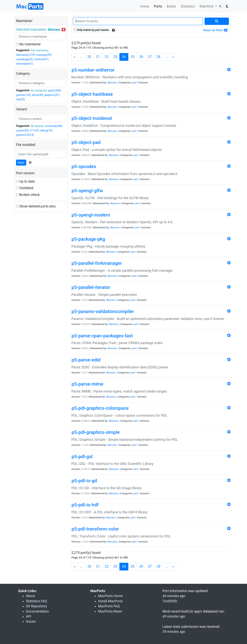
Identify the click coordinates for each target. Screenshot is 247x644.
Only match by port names (91, 30)
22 (107, 57)
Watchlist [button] (207, 6)
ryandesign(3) (25, 59)
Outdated (25, 188)
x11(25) (35, 130)
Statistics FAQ (36, 601)
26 (141, 57)
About (30, 596)
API (28, 616)
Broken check (28, 195)
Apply (21, 162)
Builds (171, 6)
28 (158, 57)
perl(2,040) (55, 91)
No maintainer (28, 44)
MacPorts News (110, 611)
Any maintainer (40, 50)
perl (134, 83)
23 (115, 57)
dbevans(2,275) (25, 55)
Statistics (188, 6)
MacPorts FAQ (109, 606)
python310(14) (25, 135)
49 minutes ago (174, 616)
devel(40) (38, 95)
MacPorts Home (110, 596)
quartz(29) (22, 130)
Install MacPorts (110, 601)
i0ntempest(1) (25, 64)
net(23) (21, 99)
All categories (39, 91)
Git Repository (36, 606)
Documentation (37, 611)
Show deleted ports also (36, 206)
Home (145, 6)
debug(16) (46, 130)
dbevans (112, 83)
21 (98, 57)
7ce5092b (170, 601)
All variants (37, 126)
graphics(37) (52, 95)
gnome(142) (24, 95)
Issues (31, 621)
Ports (158, 6)
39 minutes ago (174, 632)
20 (89, 57)
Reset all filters (215, 30)
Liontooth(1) (41, 59)
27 (150, 57)
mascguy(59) (44, 55)
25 (133, 57)
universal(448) (54, 126)
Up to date (25, 181)
